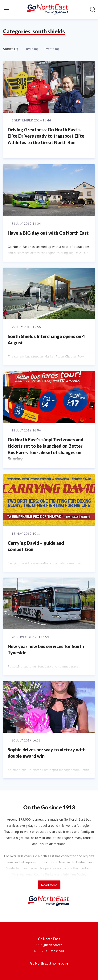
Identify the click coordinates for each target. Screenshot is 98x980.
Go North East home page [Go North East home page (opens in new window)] (49, 963)
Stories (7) (11, 49)
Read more (49, 885)
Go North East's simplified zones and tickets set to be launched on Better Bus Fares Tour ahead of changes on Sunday (45, 449)
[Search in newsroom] (93, 10)
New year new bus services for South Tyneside (46, 649)
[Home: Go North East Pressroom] (48, 10)
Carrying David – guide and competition (36, 546)
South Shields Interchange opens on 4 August (46, 339)
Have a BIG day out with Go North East (48, 233)
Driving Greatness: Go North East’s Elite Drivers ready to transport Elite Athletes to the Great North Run (46, 136)
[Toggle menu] (6, 10)
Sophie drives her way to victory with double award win (47, 753)
